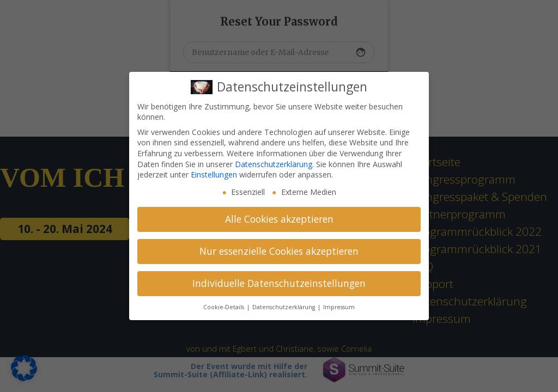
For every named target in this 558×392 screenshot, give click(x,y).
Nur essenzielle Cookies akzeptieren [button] (279, 251)
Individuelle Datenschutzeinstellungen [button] (279, 283)
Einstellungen (214, 174)
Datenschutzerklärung (274, 164)
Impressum (339, 307)
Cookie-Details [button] (225, 307)
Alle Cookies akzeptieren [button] (279, 219)
